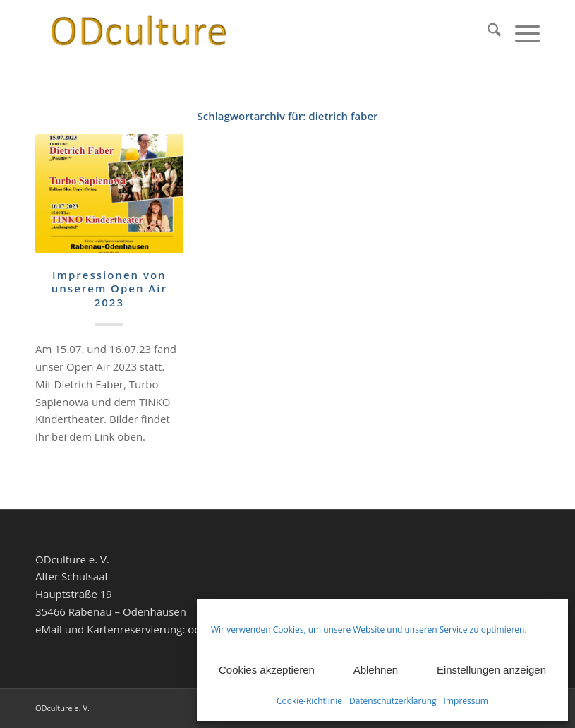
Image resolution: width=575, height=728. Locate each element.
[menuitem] (487, 32)
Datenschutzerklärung (393, 701)
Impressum (466, 701)
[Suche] (487, 32)
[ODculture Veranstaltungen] (141, 32)
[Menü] (520, 32)
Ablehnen (376, 670)
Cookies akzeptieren (267, 670)
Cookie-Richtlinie (309, 701)
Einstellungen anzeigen (491, 670)
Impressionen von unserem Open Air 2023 (109, 288)
